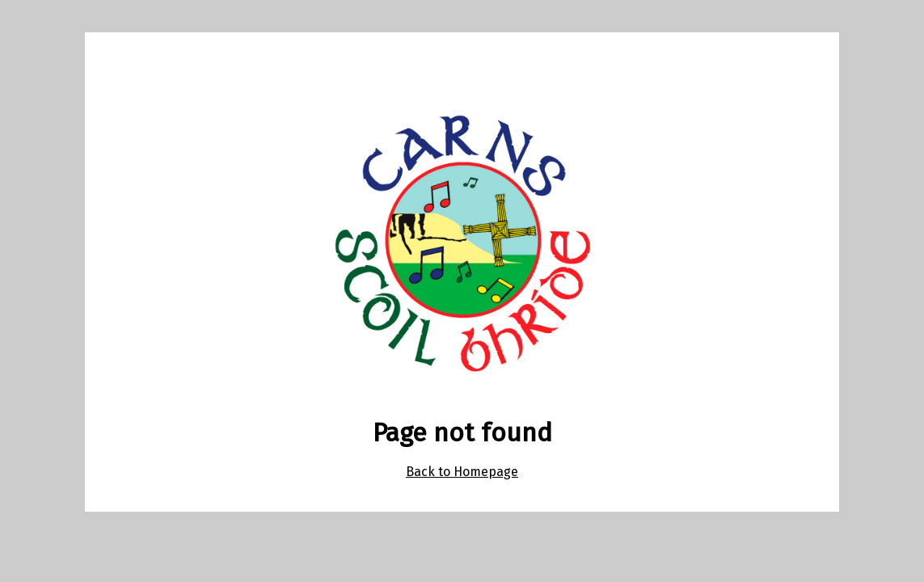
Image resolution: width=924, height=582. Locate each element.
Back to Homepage (462, 472)
